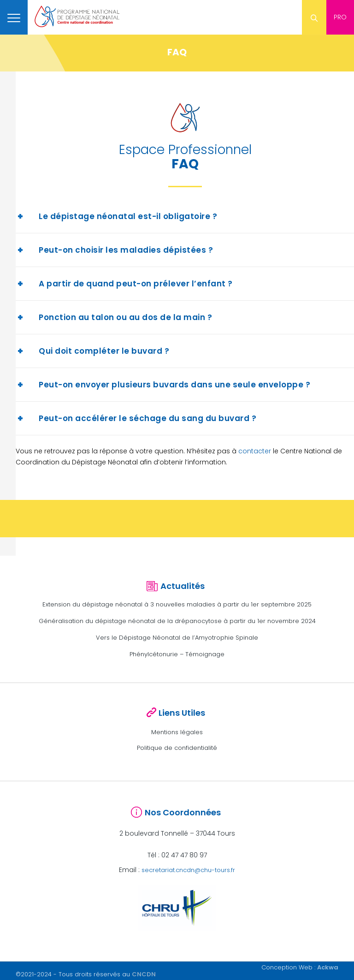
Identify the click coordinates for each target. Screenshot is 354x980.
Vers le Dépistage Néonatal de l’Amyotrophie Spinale (177, 638)
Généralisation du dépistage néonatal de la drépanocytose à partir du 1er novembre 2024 (177, 621)
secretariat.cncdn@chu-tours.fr (188, 870)
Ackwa (328, 967)
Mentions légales (177, 732)
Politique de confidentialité (177, 748)
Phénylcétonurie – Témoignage (177, 654)
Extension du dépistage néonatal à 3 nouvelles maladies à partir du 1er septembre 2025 (177, 604)
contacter (255, 451)
